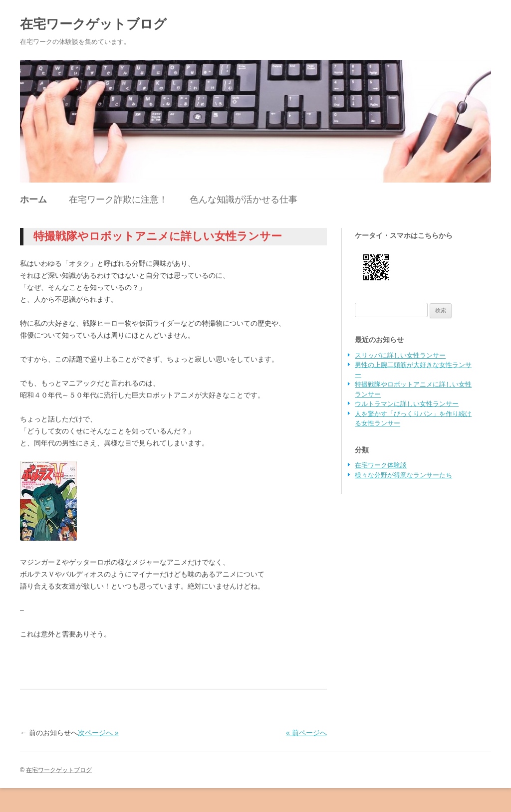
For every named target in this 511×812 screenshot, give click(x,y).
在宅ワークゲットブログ (93, 24)
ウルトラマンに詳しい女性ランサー (407, 404)
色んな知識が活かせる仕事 (244, 200)
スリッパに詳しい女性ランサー (400, 355)
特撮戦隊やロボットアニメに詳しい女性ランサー (158, 236)
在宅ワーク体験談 (381, 465)
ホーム (33, 200)
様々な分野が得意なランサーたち (403, 475)
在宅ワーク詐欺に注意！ (118, 200)
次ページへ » (98, 733)
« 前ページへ (306, 733)
